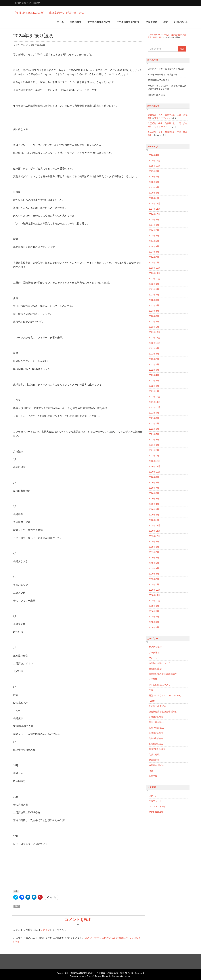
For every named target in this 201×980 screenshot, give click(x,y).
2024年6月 (154, 236)
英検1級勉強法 (156, 717)
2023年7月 (154, 295)
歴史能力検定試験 (157, 706)
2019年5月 (154, 563)
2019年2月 (154, 579)
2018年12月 (154, 590)
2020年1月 (154, 520)
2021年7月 (154, 423)
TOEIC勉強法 (155, 647)
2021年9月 (154, 413)
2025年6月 (154, 182)
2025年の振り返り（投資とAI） (163, 75)
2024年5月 (154, 241)
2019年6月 (154, 558)
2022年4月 (154, 375)
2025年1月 (154, 198)
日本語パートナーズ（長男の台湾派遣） (167, 69)
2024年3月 (154, 252)
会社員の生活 (155, 669)
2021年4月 (154, 440)
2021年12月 (154, 397)
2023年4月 (154, 311)
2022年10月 (154, 343)
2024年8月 (154, 225)
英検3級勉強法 (156, 733)
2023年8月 (154, 289)
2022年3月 (154, 381)
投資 (151, 690)
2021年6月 (154, 429)
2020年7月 (154, 488)
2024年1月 (154, 262)
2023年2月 (154, 322)
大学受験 (153, 679)
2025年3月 (154, 187)
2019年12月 (154, 525)
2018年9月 (154, 606)
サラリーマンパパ (21, 45)
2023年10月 (154, 279)
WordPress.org (156, 812)
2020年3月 (154, 509)
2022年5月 (154, 370)
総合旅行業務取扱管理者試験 (163, 712)
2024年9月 (154, 220)
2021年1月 (154, 456)
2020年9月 (154, 477)
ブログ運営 (152, 23)
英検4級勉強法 (156, 738)
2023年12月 (154, 268)
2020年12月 (154, 461)
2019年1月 (154, 584)
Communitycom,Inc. (122, 976)
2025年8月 (154, 171)
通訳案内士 (154, 760)
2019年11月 (154, 531)
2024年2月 (154, 257)
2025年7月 (154, 177)
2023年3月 (154, 316)
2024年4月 (154, 246)
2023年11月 (154, 273)
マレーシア (154, 658)
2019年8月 (154, 547)
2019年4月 (154, 568)
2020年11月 (154, 466)
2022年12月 (154, 332)
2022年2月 (154, 386)
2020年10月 (154, 472)
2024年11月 (154, 209)
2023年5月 (154, 305)
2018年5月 (154, 627)
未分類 (152, 701)
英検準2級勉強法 (157, 749)
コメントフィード (157, 806)
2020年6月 (154, 493)
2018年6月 (154, 622)
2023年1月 (154, 327)
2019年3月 (154, 574)
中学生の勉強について (99, 23)
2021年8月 (154, 418)
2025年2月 (154, 193)
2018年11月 (154, 595)
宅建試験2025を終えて (159, 80)
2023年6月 (154, 300)
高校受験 (153, 776)
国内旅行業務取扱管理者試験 (163, 674)
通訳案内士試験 (156, 765)
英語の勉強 (76, 23)
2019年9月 (154, 542)
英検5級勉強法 (156, 744)
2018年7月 (154, 617)
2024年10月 (154, 214)
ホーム (60, 23)
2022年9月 (154, 348)
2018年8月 (154, 611)
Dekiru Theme (102, 976)
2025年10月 (154, 166)
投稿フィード (155, 801)
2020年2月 (154, 515)
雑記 (166, 23)
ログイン (45, 930)
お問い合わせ (181, 23)
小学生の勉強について (128, 23)
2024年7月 (154, 230)
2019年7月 (154, 552)
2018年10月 (154, 601)
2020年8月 (154, 482)
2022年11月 (154, 338)
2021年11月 (154, 402)
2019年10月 (154, 536)
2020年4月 (154, 504)
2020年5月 (154, 499)
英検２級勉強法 (156, 722)
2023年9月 (154, 284)
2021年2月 (154, 450)
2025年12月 (154, 161)
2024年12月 (154, 203)
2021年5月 (154, 434)
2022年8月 (154, 354)
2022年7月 (154, 359)
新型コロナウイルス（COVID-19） (166, 695)
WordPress (87, 976)
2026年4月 (154, 155)
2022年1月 (154, 391)
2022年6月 (154, 364)
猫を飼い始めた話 (156, 95)
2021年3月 (154, 445)
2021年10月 (154, 407)
